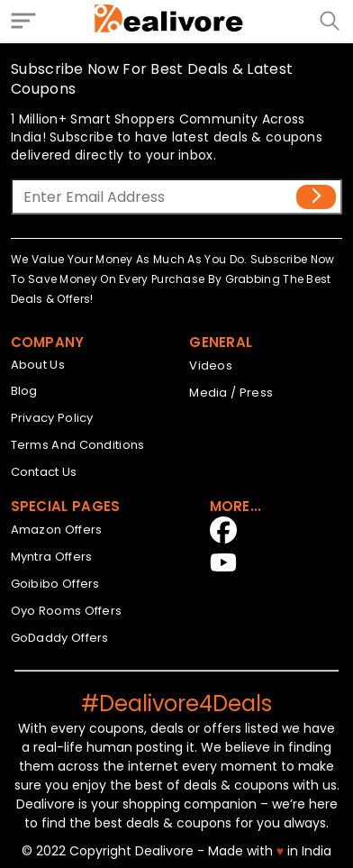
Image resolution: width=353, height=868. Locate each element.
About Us (38, 365)
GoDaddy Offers (60, 638)
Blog (24, 391)
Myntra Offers (52, 557)
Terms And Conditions (78, 445)
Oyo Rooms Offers (67, 611)
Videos (211, 365)
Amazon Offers (57, 530)
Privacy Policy (52, 418)
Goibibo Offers (55, 584)
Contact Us (44, 472)
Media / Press (231, 393)
